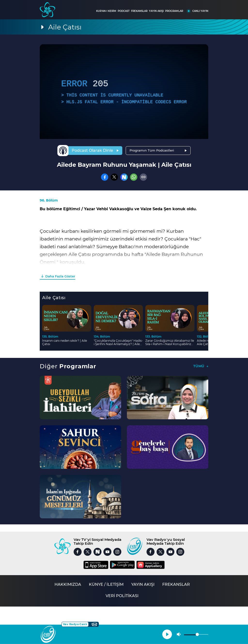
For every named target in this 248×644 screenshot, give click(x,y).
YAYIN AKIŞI (156, 11)
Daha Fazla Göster (60, 276)
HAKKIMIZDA (68, 584)
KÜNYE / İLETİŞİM (106, 584)
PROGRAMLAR (174, 11)
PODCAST (124, 11)
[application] (124, 92)
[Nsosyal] (124, 177)
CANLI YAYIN (200, 11)
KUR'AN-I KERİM (106, 11)
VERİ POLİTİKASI (122, 596)
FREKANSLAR (139, 11)
